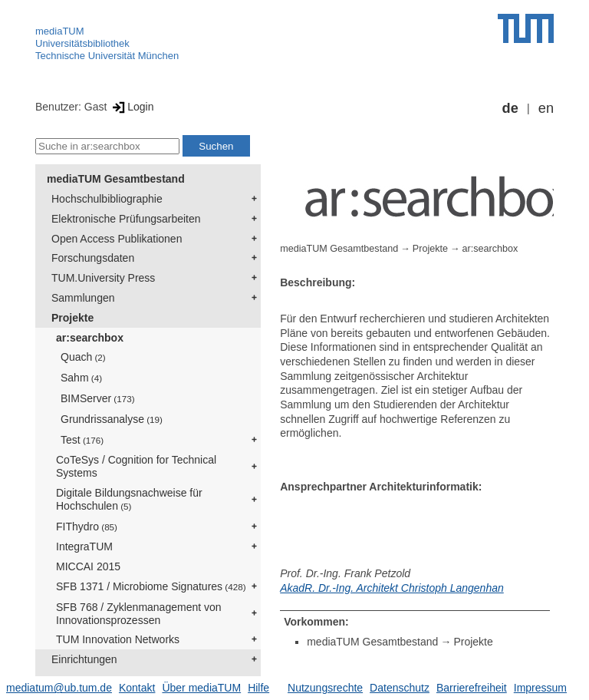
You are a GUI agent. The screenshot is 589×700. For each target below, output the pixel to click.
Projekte (72, 318)
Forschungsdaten (93, 258)
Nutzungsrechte (325, 688)
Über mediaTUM (201, 688)
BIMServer (98, 398)
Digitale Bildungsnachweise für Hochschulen (129, 499)
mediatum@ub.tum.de (59, 688)
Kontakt (137, 688)
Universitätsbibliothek (82, 43)
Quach (83, 357)
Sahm (81, 378)
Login (132, 107)
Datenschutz (400, 688)
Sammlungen (83, 298)
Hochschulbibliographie (107, 199)
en (546, 108)
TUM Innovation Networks (118, 639)
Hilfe (258, 688)
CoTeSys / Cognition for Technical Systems (136, 466)
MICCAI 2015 (88, 566)
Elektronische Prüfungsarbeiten (126, 219)
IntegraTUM (84, 546)
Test (82, 440)
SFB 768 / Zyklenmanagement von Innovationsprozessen (139, 614)
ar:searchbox (90, 338)
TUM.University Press (103, 278)
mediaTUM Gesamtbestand (116, 179)
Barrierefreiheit (472, 688)
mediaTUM (60, 31)
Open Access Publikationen (117, 239)
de (510, 108)
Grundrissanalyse (112, 419)
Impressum (540, 688)
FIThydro (87, 527)
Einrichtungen (84, 659)
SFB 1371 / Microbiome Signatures (151, 586)
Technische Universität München (107, 56)
